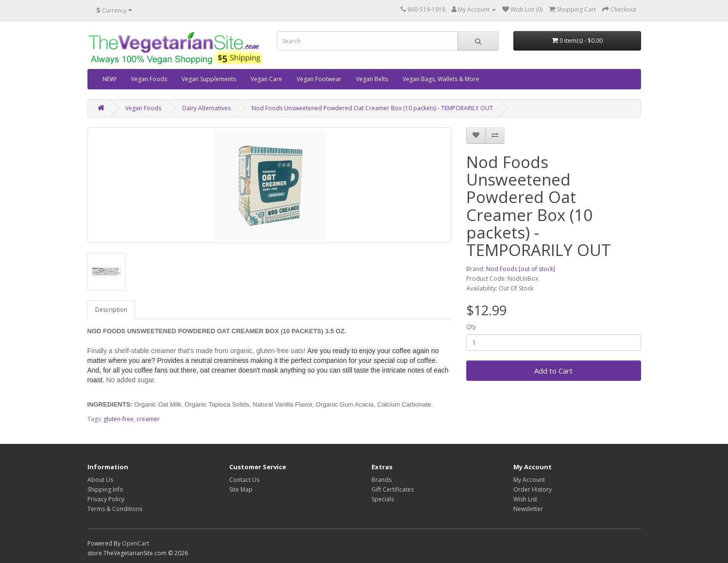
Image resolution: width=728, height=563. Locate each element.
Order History (533, 489)
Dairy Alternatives (206, 108)
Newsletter (528, 509)
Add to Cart (553, 371)
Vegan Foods (149, 79)
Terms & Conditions (115, 509)
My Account (529, 480)
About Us (100, 480)
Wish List (525, 499)
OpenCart (135, 543)
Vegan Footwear (319, 79)
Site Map (241, 489)
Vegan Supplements (209, 79)
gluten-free (119, 419)
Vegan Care (266, 79)
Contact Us (244, 480)
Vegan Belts (372, 79)
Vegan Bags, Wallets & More (441, 79)
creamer (148, 419)
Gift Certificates (393, 489)
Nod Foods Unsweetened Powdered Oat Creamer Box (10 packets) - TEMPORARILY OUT (372, 108)
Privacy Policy (106, 499)
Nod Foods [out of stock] (521, 269)
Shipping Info (105, 489)
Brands (381, 480)
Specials (383, 499)
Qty (471, 327)
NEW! (110, 79)
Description (111, 310)
